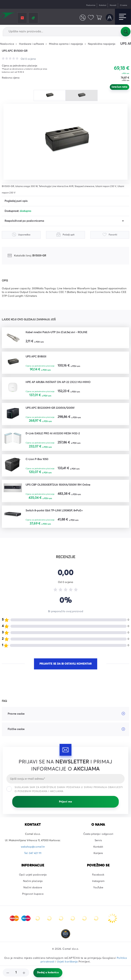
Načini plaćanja (33, 881)
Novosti (113, 5)
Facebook (98, 875)
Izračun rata (119, 87)
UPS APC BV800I (36, 357)
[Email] (65, 779)
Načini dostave (33, 888)
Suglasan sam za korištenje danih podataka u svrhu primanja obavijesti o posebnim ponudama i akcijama (65, 789)
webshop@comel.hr (33, 847)
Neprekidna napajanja (102, 44)
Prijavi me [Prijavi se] (66, 802)
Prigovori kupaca (33, 894)
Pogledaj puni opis (16, 201)
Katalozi (103, 5)
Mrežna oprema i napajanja (66, 44)
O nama (124, 5)
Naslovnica (7, 44)
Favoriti (91, 18)
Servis (98, 840)
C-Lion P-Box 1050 (37, 459)
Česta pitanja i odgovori (98, 834)
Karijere (98, 853)
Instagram (98, 881)
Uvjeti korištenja (67, 962)
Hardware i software (32, 44)
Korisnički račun (110, 18)
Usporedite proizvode (83, 18)
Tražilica (126, 32)
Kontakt (98, 847)
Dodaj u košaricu (48, 973)
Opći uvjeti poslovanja (33, 875)
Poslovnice (91, 5)
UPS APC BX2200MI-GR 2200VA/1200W (50, 408)
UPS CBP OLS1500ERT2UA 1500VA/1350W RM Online (58, 485)
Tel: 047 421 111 (33, 853)
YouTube (98, 888)
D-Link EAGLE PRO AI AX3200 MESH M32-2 (53, 434)
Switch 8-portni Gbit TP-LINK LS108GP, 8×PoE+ (54, 511)
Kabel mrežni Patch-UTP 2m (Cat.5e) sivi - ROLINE (56, 332)
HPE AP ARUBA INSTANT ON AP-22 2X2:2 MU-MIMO (58, 382)
